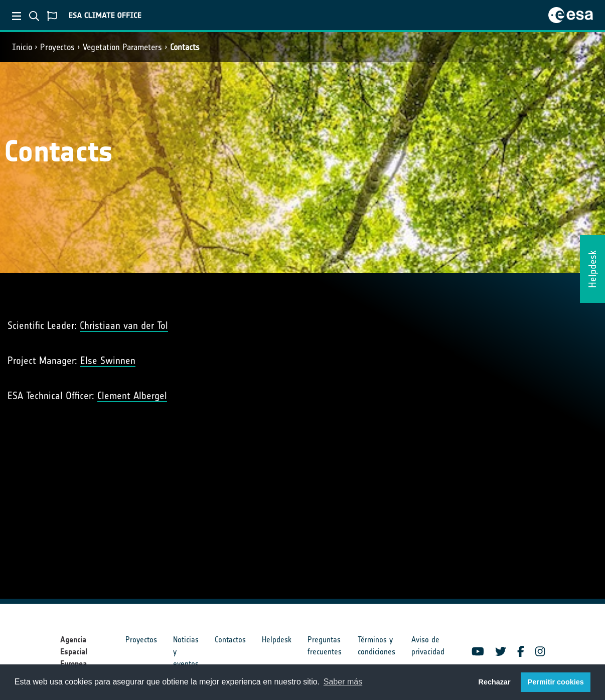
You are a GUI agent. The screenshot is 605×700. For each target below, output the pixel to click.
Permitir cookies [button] (556, 682)
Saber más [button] (343, 682)
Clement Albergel (132, 396)
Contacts (185, 47)
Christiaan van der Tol (124, 325)
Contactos (230, 640)
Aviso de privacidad (428, 646)
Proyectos (57, 47)
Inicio (22, 47)
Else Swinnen (108, 361)
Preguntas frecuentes (325, 646)
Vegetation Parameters (122, 47)
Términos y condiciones (376, 646)
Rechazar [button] (494, 682)
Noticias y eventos (186, 652)
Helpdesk (277, 640)
